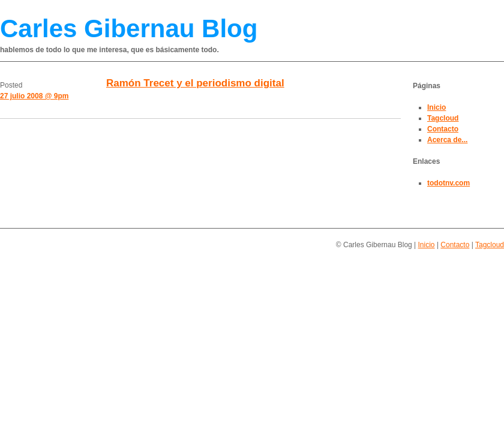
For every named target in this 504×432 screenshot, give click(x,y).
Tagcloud (443, 118)
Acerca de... (447, 140)
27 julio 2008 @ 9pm (34, 96)
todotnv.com (448, 183)
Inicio (436, 107)
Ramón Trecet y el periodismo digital (195, 83)
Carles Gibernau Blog (129, 28)
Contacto (443, 129)
